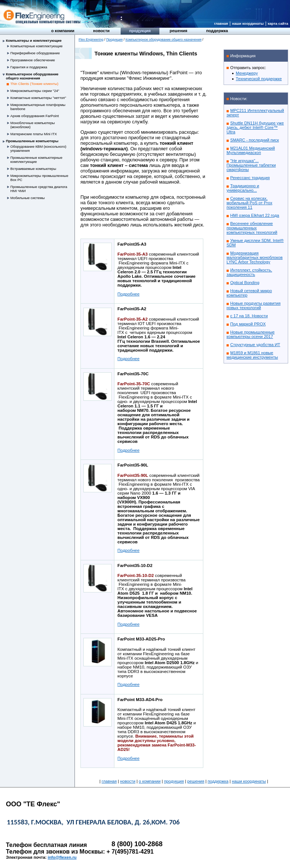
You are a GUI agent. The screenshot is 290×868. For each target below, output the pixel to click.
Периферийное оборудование (35, 53)
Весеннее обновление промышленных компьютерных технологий (252, 228)
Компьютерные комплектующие (37, 46)
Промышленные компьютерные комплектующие (36, 160)
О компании (63, 31)
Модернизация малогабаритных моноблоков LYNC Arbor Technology (255, 257)
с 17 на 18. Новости (249, 316)
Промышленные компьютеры (32, 141)
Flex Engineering (91, 40)
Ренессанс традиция (250, 178)
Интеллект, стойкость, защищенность (249, 272)
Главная (221, 23)
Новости (101, 31)
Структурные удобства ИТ (255, 345)
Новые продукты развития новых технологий (253, 305)
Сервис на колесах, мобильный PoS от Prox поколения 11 (249, 203)
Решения (179, 31)
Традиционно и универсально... (243, 188)
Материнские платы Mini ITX (34, 134)
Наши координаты (248, 23)
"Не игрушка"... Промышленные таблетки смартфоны (251, 165)
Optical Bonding (245, 283)
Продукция (140, 31)
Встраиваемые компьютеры (33, 169)
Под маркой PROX (248, 324)
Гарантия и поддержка (29, 67)
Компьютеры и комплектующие (34, 40)
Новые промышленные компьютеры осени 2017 (251, 334)
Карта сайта (278, 23)
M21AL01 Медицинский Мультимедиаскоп (251, 150)
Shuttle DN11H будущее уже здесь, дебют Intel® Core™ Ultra (255, 127)
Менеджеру (247, 73)
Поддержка (217, 31)
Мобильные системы (27, 198)
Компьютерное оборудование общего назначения (32, 76)
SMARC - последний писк (255, 140)
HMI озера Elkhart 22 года (255, 215)
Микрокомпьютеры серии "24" (35, 91)
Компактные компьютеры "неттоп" (38, 98)
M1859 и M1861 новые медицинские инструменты (252, 355)
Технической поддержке (259, 79)
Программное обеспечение (33, 60)
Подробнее (128, 294)
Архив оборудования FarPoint (34, 116)
